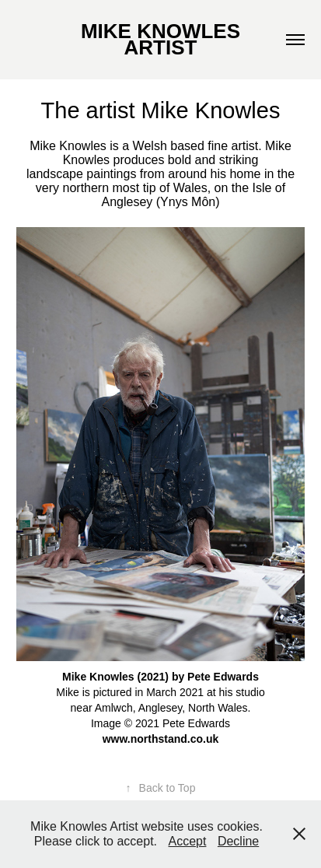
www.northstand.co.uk (161, 739)
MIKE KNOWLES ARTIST (163, 39)
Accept (188, 841)
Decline (238, 841)
